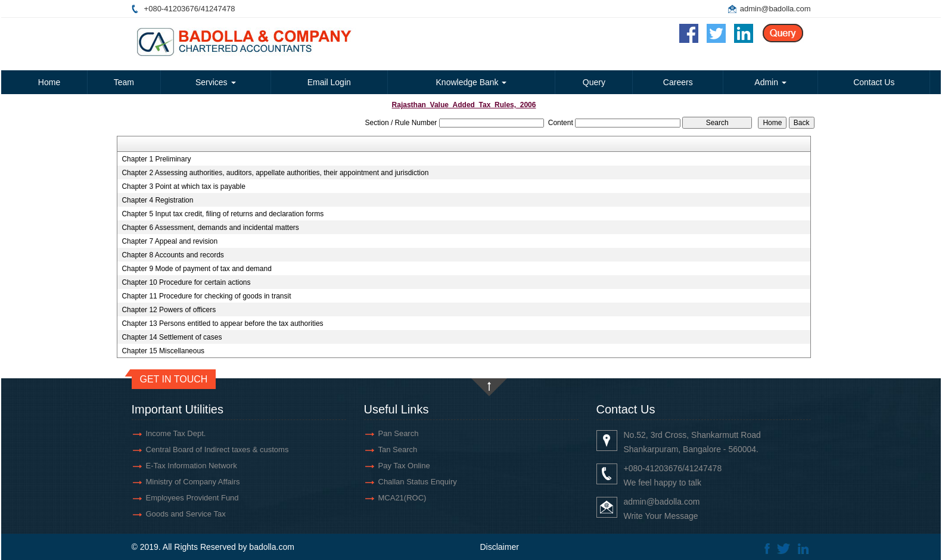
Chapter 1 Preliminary (156, 159)
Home (49, 82)
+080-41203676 (171, 9)
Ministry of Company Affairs (193, 482)
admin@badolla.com (775, 9)
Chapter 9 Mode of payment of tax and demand (197, 269)
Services (216, 82)
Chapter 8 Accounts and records (172, 255)
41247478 (218, 9)
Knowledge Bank (472, 82)
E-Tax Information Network (192, 466)
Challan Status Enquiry (418, 482)
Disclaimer (500, 547)
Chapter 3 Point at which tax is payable (183, 186)
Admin (770, 82)
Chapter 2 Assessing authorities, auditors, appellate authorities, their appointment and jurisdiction (275, 173)
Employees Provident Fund (192, 498)
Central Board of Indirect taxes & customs (217, 449)
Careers (678, 82)
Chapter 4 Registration (157, 200)
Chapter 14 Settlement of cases (172, 337)
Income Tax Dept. (176, 433)
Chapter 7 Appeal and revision (170, 241)
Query (594, 82)
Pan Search (399, 433)
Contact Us (874, 82)
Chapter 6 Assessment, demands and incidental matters (210, 228)
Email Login (329, 82)
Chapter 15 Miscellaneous (163, 351)
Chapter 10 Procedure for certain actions (186, 282)
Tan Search (398, 449)
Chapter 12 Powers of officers (169, 310)
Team (124, 82)
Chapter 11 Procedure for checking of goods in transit (206, 296)
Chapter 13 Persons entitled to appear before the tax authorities (222, 323)
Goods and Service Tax (186, 514)
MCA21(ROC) (402, 498)
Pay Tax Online (404, 466)
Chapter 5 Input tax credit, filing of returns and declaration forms (223, 214)
